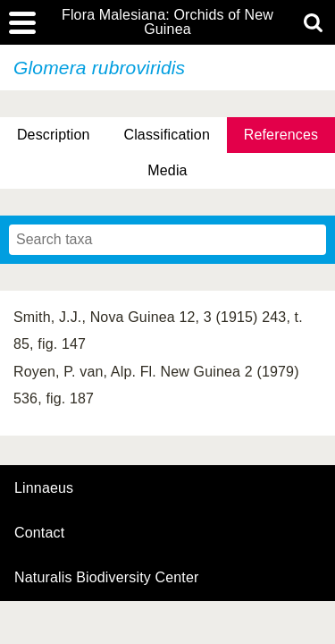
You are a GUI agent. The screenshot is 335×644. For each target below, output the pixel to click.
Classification (167, 135)
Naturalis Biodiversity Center (107, 578)
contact (39, 533)
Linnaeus (44, 488)
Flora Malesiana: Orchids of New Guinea (167, 22)
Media (167, 170)
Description (54, 135)
